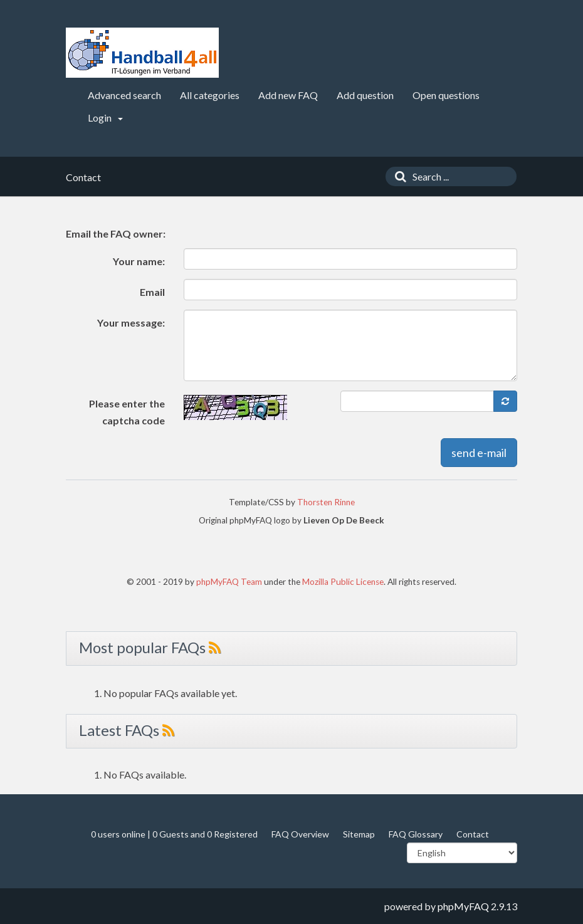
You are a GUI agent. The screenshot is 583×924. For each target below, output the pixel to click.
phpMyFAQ (463, 906)
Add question (365, 95)
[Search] (397, 176)
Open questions (446, 95)
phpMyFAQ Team (229, 582)
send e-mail (479, 453)
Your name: (139, 261)
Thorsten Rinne (326, 502)
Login (105, 118)
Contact (473, 834)
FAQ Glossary (416, 834)
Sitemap (359, 834)
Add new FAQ (288, 95)
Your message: (131, 323)
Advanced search (124, 95)
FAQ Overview (300, 834)
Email (152, 292)
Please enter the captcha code (127, 412)
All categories (210, 95)
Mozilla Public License (343, 582)
